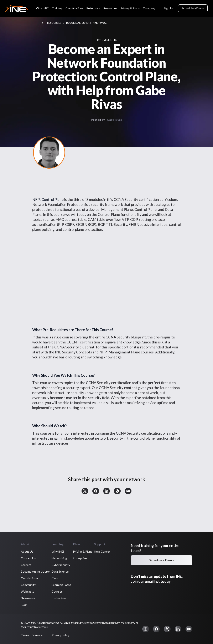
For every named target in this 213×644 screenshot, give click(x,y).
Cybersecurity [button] (61, 565)
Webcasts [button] (27, 591)
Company (149, 8)
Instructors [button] (59, 598)
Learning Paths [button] (61, 585)
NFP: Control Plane (48, 199)
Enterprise (93, 8)
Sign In (168, 8)
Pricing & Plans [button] (83, 551)
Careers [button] (26, 565)
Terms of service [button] (32, 635)
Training (57, 8)
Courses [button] (57, 591)
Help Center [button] (102, 551)
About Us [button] (27, 551)
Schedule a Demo (193, 8)
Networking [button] (59, 558)
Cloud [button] (55, 578)
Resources (110, 8)
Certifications (74, 8)
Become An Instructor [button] (35, 571)
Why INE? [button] (58, 551)
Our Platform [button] (29, 578)
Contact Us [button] (28, 558)
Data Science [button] (60, 571)
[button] (85, 491)
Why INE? (42, 8)
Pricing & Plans (130, 8)
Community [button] (28, 585)
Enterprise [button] (80, 558)
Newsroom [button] (28, 598)
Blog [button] (24, 605)
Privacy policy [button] (61, 635)
